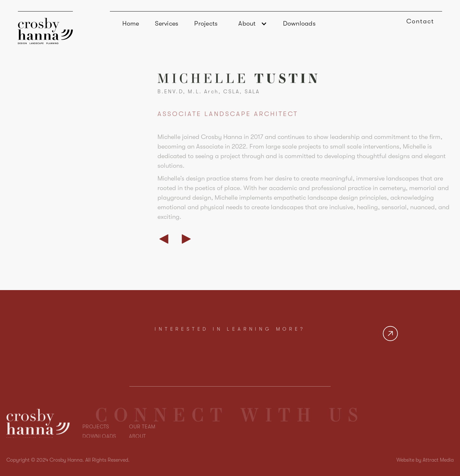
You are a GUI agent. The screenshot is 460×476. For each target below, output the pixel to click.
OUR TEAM (142, 437)
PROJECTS (96, 437)
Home (131, 23)
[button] (250, 24)
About (247, 23)
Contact (420, 21)
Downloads (299, 23)
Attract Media (438, 460)
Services (167, 23)
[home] (45, 28)
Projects (206, 23)
